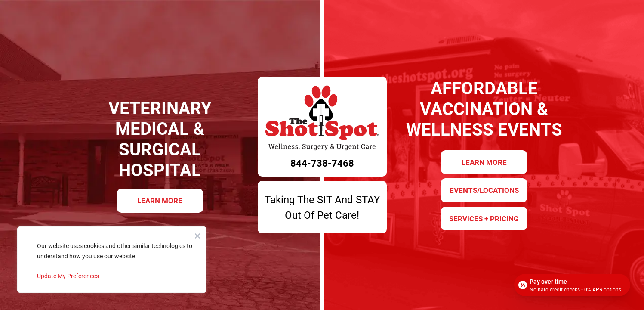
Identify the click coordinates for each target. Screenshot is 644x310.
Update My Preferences (68, 276)
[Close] (197, 234)
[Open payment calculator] (572, 285)
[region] (112, 260)
